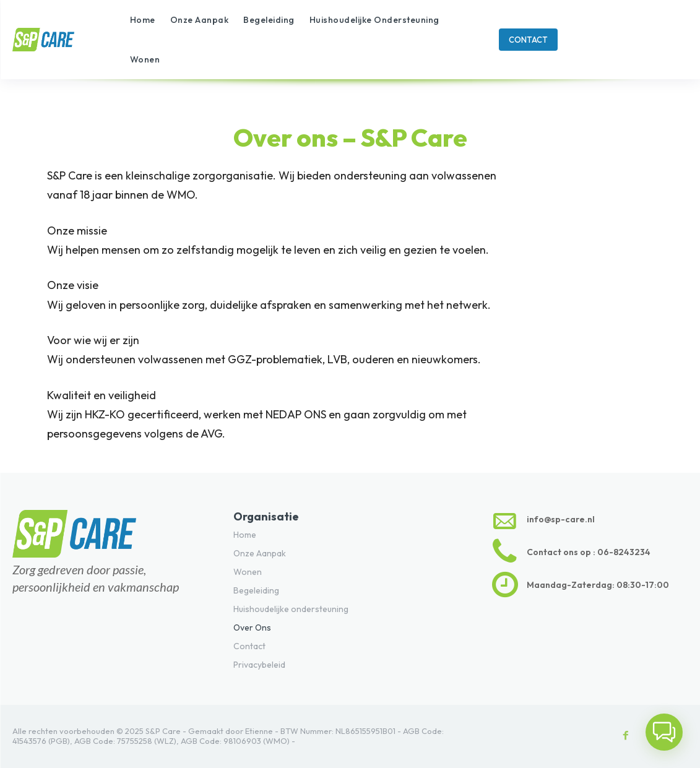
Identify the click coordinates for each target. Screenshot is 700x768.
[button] (664, 732)
